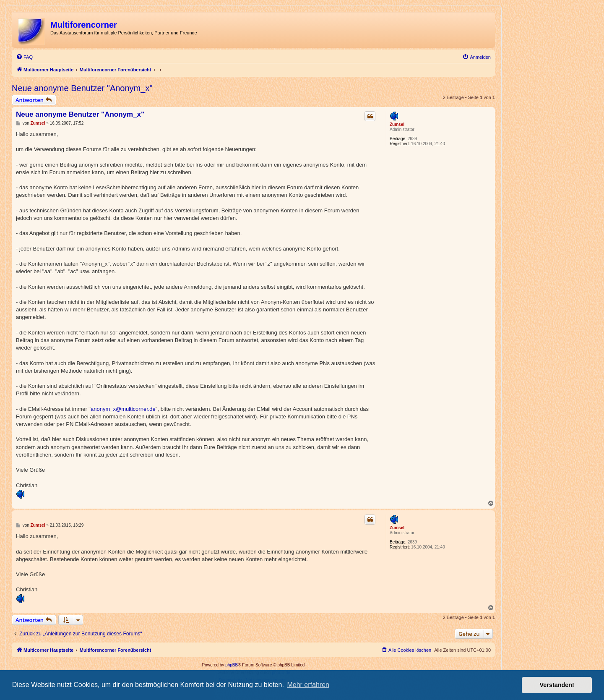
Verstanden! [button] (557, 685)
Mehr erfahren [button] (308, 685)
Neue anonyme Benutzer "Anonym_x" (82, 88)
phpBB (232, 665)
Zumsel (397, 124)
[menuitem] (24, 57)
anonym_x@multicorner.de (123, 409)
